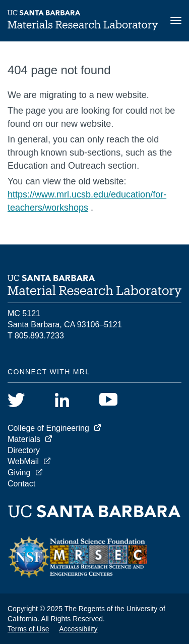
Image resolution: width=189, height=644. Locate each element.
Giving (19, 473)
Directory (24, 450)
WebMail (23, 461)
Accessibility (78, 629)
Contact (21, 484)
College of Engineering (48, 428)
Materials (24, 439)
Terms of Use (28, 629)
